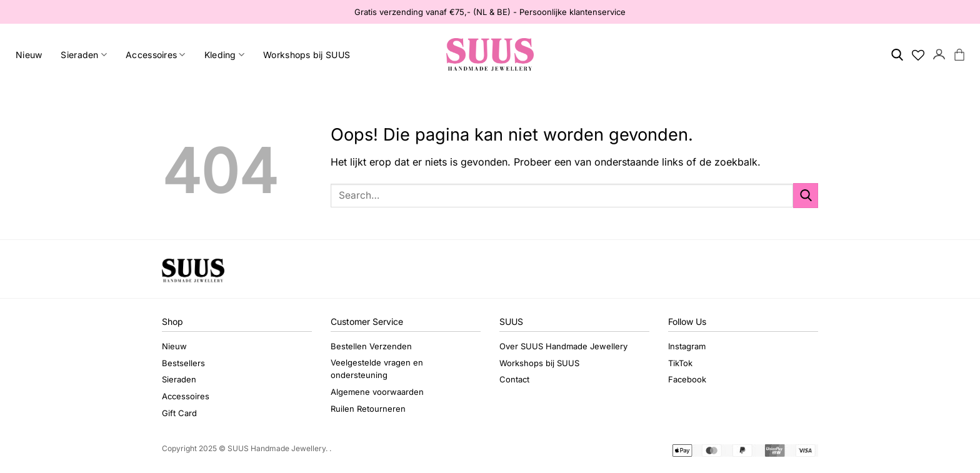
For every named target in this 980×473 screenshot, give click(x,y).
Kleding (224, 55)
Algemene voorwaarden (377, 392)
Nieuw (29, 55)
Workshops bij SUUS (307, 55)
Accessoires (156, 55)
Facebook (687, 379)
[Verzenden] (806, 195)
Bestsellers (183, 363)
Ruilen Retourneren (368, 409)
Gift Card (179, 413)
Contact (514, 379)
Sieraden (84, 55)
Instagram (687, 346)
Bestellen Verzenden (371, 346)
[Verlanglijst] (918, 55)
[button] (939, 55)
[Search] (897, 55)
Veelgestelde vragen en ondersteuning (377, 369)
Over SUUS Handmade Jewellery (563, 346)
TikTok (680, 363)
